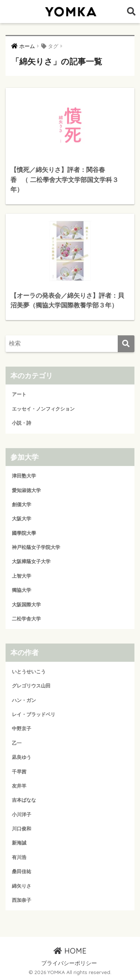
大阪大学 (22, 519)
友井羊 (19, 786)
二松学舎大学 (26, 619)
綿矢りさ (22, 886)
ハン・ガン (24, 700)
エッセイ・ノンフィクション (43, 409)
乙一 (17, 743)
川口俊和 (22, 829)
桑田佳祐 (22, 872)
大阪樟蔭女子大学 (31, 561)
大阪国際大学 (26, 605)
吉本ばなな (24, 800)
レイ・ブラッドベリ (34, 714)
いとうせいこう (29, 672)
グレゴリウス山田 (31, 686)
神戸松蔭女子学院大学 (36, 547)
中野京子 (22, 729)
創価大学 (22, 505)
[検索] (126, 344)
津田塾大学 (24, 476)
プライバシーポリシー (69, 963)
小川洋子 (22, 815)
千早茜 (19, 772)
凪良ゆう (22, 757)
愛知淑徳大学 (26, 490)
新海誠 (19, 843)
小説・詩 (22, 423)
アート (19, 394)
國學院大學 (24, 533)
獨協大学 (22, 590)
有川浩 (19, 857)
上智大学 (22, 576)
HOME (70, 951)
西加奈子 (22, 900)
